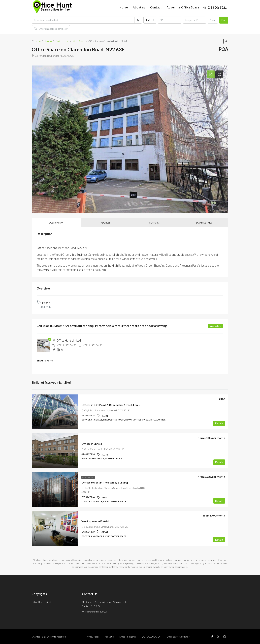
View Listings (216, 326)
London (48, 41)
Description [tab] (56, 223)
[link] (55, 412)
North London (62, 41)
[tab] (211, 74)
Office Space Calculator (178, 637)
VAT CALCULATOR (151, 637)
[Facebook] (213, 637)
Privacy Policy (93, 637)
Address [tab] (105, 223)
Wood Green (78, 41)
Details (219, 423)
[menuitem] (215, 8)
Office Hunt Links (128, 637)
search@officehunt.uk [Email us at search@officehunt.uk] (96, 612)
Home (124, 7)
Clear (213, 20)
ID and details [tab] (204, 223)
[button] (226, 41)
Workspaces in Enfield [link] (95, 521)
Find (224, 20)
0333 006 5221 (67, 345)
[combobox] (150, 20)
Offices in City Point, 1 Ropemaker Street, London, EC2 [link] (115, 405)
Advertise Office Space (183, 7)
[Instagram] (225, 637)
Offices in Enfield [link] (92, 444)
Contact (156, 7)
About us (139, 7)
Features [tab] (155, 223)
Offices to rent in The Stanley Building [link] (105, 482)
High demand (88, 477)
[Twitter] (219, 637)
